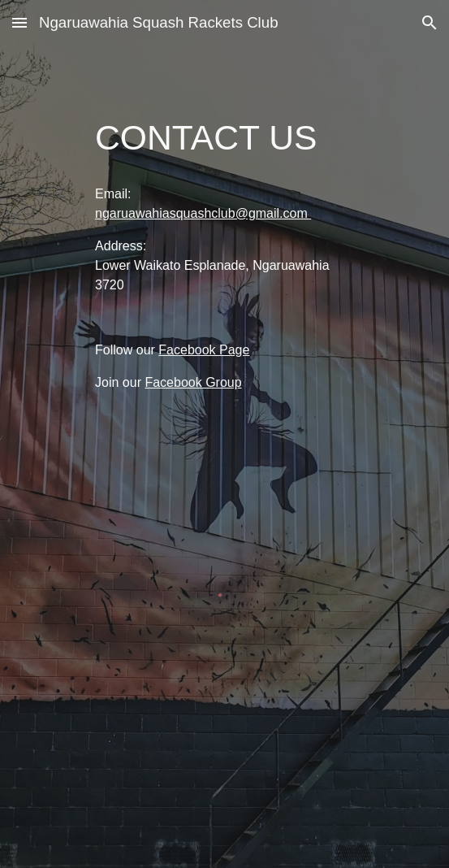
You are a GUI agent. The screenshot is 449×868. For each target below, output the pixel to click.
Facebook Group (193, 382)
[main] (224, 138)
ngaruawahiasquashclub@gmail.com (203, 213)
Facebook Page (204, 350)
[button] (19, 22)
